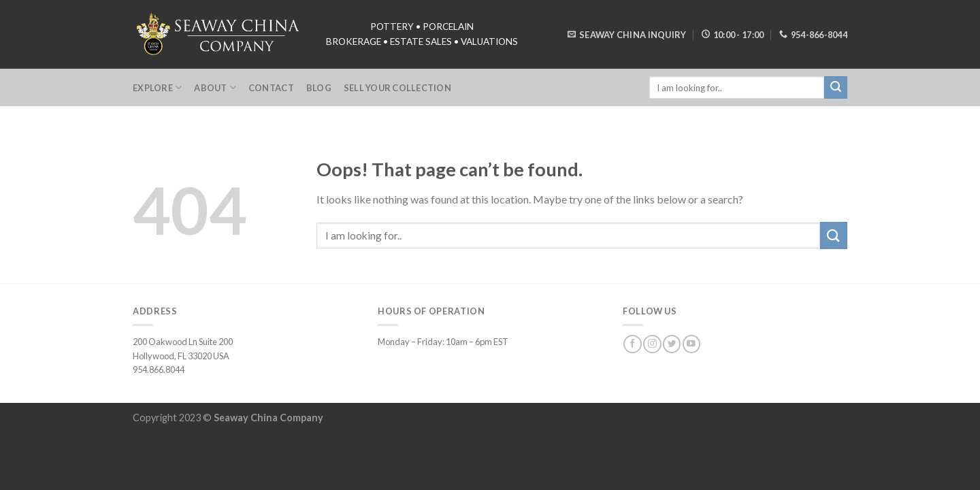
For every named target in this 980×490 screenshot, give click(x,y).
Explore (157, 87)
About (215, 87)
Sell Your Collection (397, 88)
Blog (319, 88)
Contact (271, 88)
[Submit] (834, 235)
